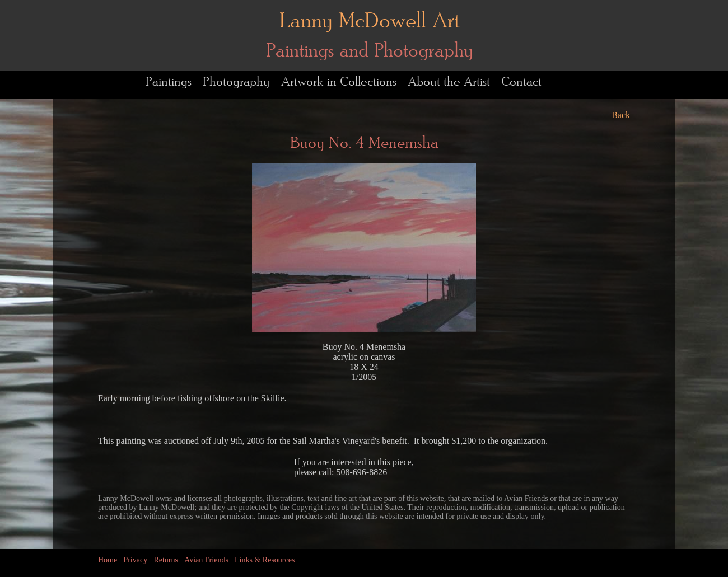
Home (108, 560)
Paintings (169, 82)
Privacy (135, 560)
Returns (166, 560)
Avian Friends (206, 560)
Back (621, 115)
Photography (236, 82)
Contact (521, 82)
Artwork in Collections (339, 82)
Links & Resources (265, 560)
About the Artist (449, 82)
